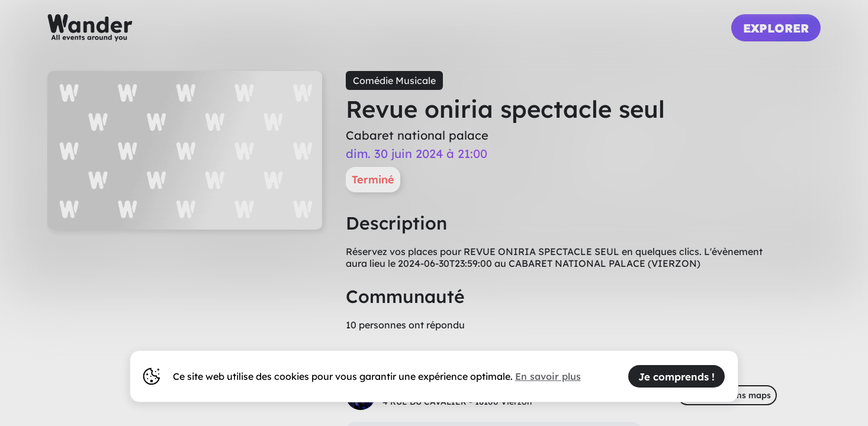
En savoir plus (548, 376)
